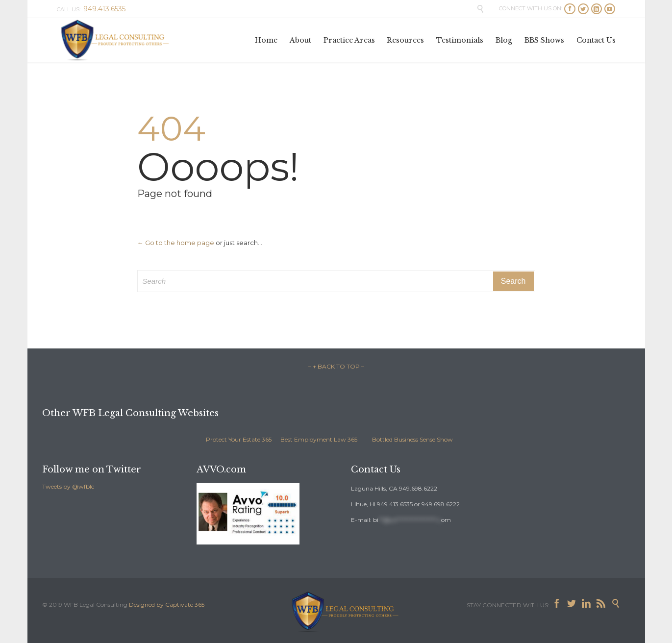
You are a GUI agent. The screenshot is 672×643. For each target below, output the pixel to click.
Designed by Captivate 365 (167, 605)
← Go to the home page (176, 243)
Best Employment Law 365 (319, 439)
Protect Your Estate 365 (239, 439)
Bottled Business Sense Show (412, 439)
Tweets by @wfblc (68, 486)
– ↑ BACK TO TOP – (336, 366)
